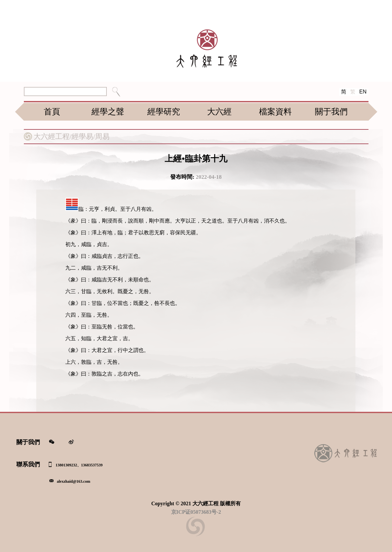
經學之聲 (108, 112)
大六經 (219, 112)
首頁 (52, 112)
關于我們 (331, 112)
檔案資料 (275, 112)
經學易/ (83, 136)
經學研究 (164, 112)
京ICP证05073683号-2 (196, 512)
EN (363, 92)
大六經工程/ (53, 136)
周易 (102, 136)
